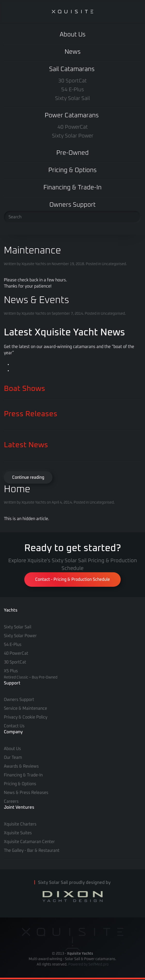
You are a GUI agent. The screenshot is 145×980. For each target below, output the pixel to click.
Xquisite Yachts (34, 264)
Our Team (13, 758)
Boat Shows (25, 389)
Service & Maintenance (25, 708)
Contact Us (14, 726)
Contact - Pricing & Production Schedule (72, 580)
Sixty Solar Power (73, 136)
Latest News (26, 445)
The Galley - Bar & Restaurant (32, 851)
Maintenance (32, 251)
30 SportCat (72, 81)
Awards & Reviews (21, 766)
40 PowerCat (73, 127)
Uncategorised (114, 264)
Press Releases (31, 414)
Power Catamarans (72, 115)
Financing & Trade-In (72, 188)
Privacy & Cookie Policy (26, 717)
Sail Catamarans (72, 69)
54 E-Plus (73, 90)
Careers (11, 801)
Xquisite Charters (20, 824)
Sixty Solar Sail (72, 98)
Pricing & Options (72, 170)
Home (17, 489)
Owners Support (72, 205)
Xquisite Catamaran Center (29, 842)
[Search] (72, 217)
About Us (73, 35)
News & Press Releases (26, 793)
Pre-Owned (72, 153)
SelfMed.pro (98, 964)
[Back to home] (73, 12)
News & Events (36, 300)
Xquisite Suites (18, 833)
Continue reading (28, 477)
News (73, 52)
